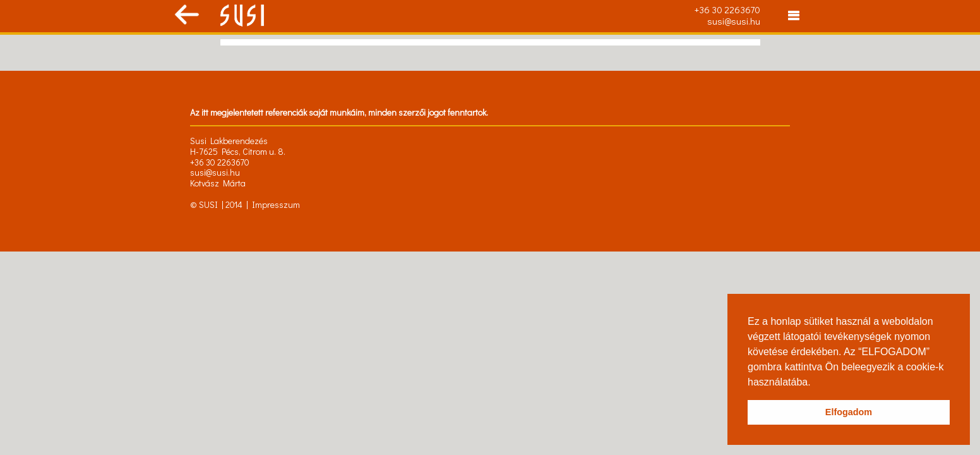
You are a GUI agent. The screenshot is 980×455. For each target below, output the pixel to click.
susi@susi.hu (734, 21)
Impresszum (276, 204)
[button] (815, 383)
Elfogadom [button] (849, 412)
